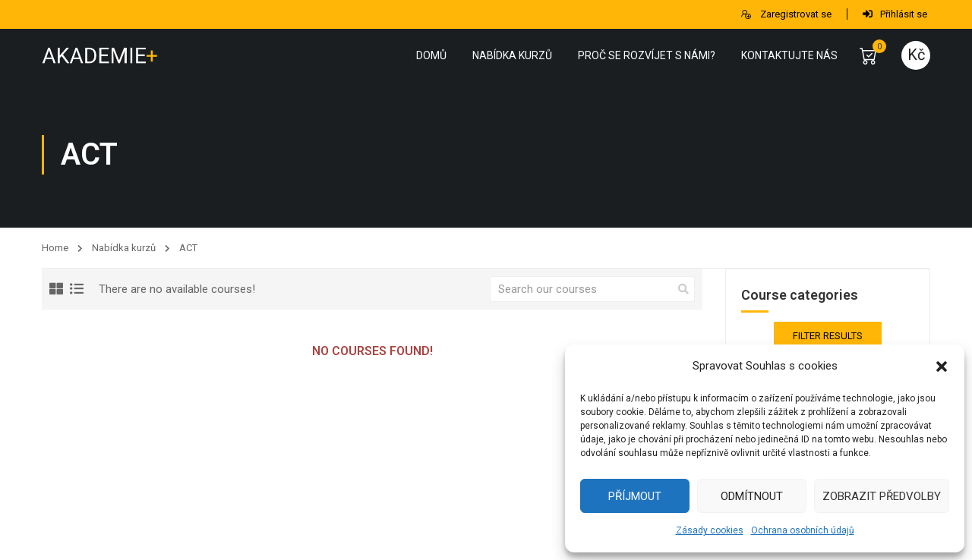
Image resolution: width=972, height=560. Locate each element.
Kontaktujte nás (789, 55)
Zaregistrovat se (786, 14)
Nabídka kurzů (512, 55)
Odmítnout (752, 496)
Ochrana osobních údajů (803, 530)
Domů (431, 55)
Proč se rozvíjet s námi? (647, 55)
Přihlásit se (895, 14)
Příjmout (635, 496)
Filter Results (828, 336)
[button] (942, 367)
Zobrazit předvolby (882, 496)
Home (55, 248)
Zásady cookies (710, 530)
